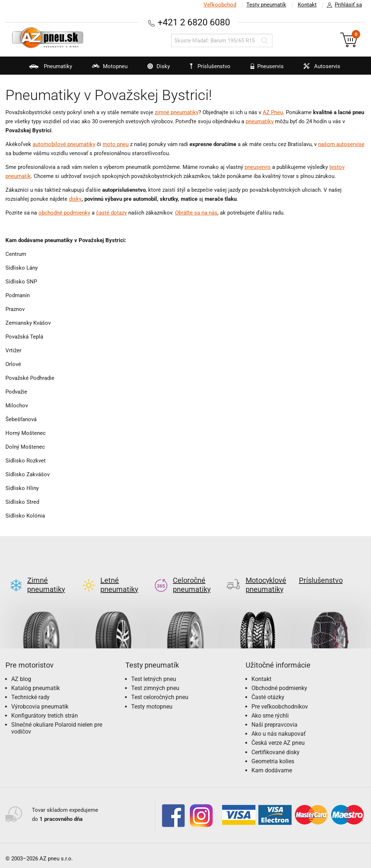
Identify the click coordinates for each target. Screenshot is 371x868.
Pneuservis (262, 69)
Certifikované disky (276, 746)
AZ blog (21, 673)
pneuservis (258, 167)
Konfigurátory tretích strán (45, 710)
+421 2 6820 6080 (194, 22)
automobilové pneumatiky (64, 144)
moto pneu (116, 144)
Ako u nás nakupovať (279, 728)
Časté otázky (268, 691)
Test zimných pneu (155, 682)
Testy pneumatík (266, 5)
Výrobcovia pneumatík (40, 701)
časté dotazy (111, 213)
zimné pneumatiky (177, 112)
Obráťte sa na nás (196, 213)
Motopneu (105, 69)
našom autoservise (341, 144)
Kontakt (307, 5)
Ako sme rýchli (270, 710)
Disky (154, 69)
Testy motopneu (152, 701)
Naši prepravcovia (274, 719)
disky (75, 199)
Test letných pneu (154, 673)
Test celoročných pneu (160, 691)
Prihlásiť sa (342, 5)
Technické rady (30, 691)
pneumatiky (260, 121)
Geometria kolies (273, 755)
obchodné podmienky (64, 213)
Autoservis (317, 69)
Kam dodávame (272, 765)
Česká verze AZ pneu (278, 737)
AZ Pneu (273, 112)
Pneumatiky (46, 69)
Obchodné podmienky (279, 682)
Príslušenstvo (210, 66)
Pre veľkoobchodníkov (280, 701)
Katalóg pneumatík (36, 682)
